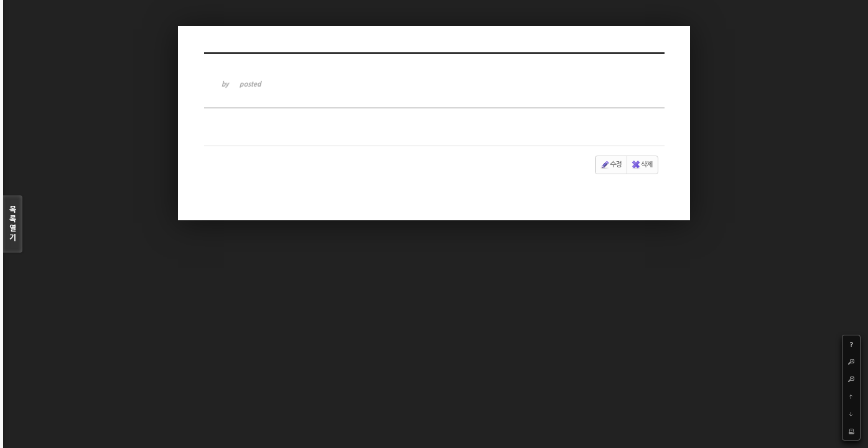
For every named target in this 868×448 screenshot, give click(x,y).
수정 (611, 165)
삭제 (642, 165)
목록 (13, 224)
